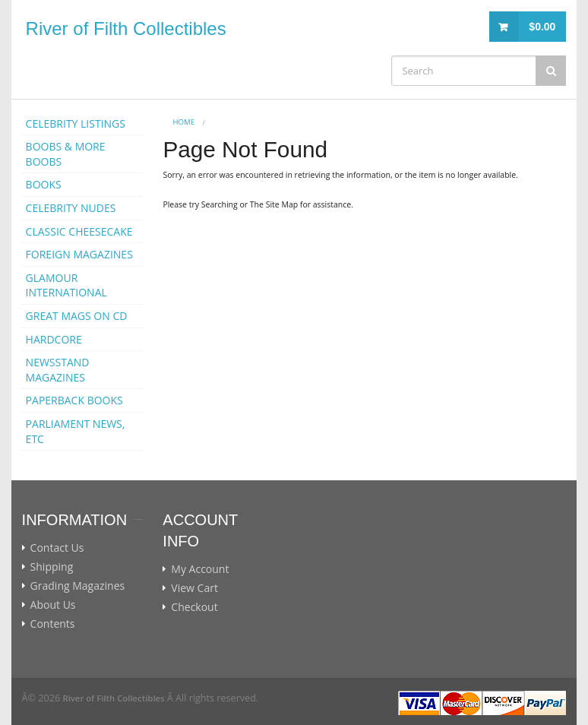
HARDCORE (54, 339)
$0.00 (542, 27)
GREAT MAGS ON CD (77, 316)
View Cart (194, 588)
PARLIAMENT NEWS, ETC (76, 431)
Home (184, 122)
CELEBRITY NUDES (71, 208)
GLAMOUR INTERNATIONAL (66, 285)
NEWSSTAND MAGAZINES (58, 370)
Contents (53, 624)
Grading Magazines (78, 586)
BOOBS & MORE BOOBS (66, 154)
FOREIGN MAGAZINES (79, 254)
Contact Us (57, 548)
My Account (200, 569)
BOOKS (44, 184)
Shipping (52, 567)
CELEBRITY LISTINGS (76, 123)
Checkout (194, 607)
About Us (53, 605)
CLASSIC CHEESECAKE (79, 231)
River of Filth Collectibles (126, 28)
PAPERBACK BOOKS (74, 400)
